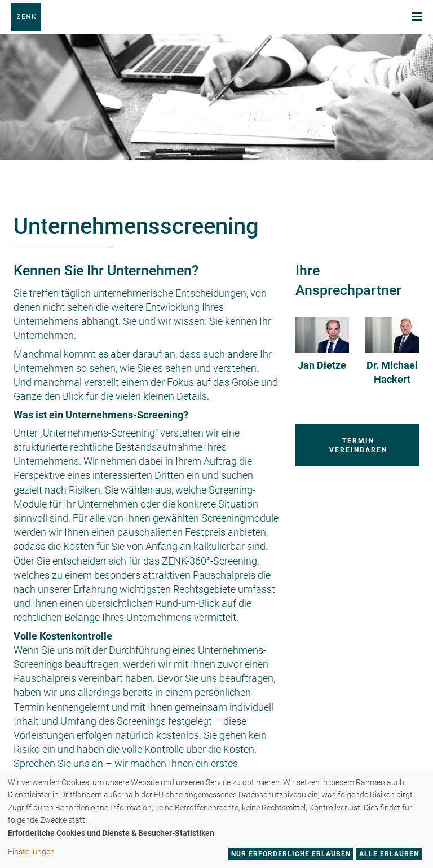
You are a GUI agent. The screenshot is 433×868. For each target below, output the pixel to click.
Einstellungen (31, 852)
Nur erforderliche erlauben (291, 854)
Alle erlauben (389, 854)
